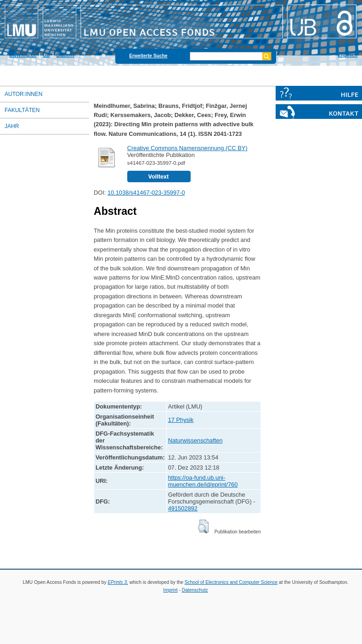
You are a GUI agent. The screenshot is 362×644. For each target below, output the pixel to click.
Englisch (348, 55)
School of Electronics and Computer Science (231, 582)
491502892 (183, 508)
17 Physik (181, 420)
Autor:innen (23, 94)
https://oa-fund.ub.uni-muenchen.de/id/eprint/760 (203, 481)
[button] (203, 526)
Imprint (170, 590)
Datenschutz (195, 590)
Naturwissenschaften (195, 440)
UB (47, 55)
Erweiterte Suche (148, 56)
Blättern (65, 55)
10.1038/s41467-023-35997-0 (146, 193)
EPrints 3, (118, 582)
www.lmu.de (23, 55)
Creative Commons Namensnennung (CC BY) (187, 148)
